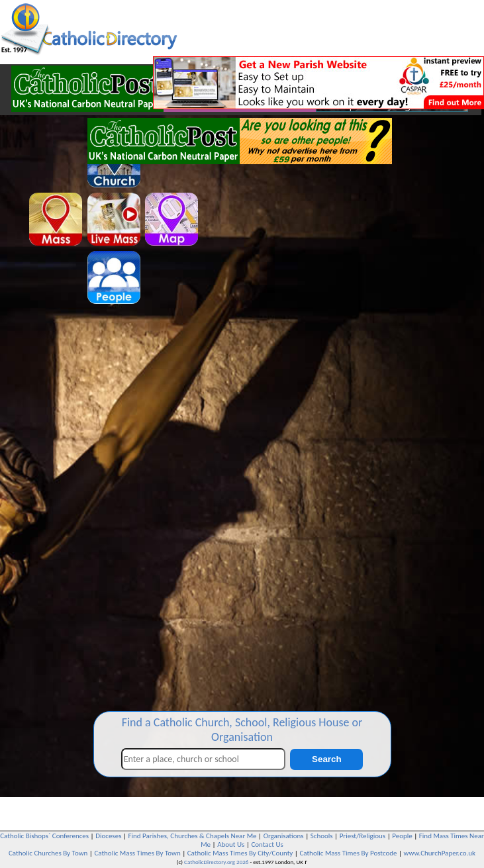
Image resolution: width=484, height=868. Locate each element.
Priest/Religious (363, 836)
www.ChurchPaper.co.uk (440, 853)
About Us (231, 844)
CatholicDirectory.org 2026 (216, 862)
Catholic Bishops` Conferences (44, 836)
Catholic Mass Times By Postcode (348, 853)
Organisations (284, 836)
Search (326, 759)
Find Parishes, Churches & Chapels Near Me (193, 836)
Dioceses (108, 836)
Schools (322, 836)
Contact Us (267, 844)
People (402, 836)
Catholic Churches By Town (48, 853)
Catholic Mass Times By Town (137, 853)
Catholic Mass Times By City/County (240, 853)
